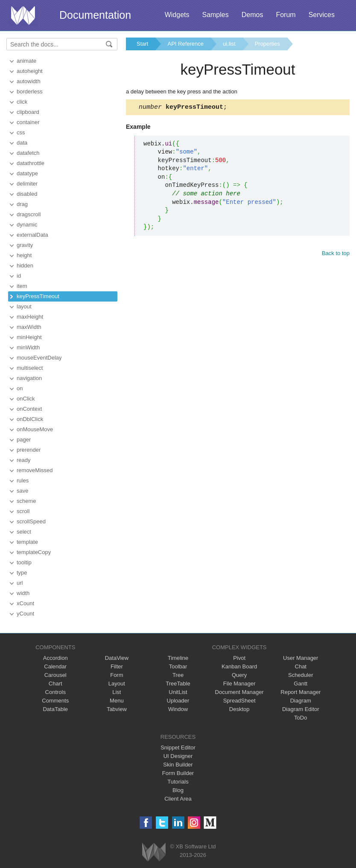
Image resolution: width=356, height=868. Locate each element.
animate (26, 61)
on (20, 388)
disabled (27, 194)
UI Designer (178, 756)
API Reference (185, 44)
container (28, 122)
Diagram (301, 701)
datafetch (28, 153)
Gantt (301, 684)
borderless (30, 91)
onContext (29, 409)
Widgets (177, 15)
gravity (25, 245)
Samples (215, 15)
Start (142, 44)
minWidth (28, 347)
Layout (117, 684)
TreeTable (178, 684)
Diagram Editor (301, 709)
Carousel (55, 675)
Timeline (178, 658)
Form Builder (178, 773)
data (22, 143)
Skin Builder (178, 765)
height (24, 255)
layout (24, 306)
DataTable (55, 709)
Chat (301, 666)
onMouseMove (35, 429)
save (22, 491)
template (27, 542)
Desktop (239, 709)
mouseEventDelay (39, 358)
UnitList (178, 692)
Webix (154, 852)
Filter (117, 666)
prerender (29, 450)
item (22, 286)
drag (22, 204)
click (22, 102)
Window (178, 709)
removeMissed (35, 470)
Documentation (95, 15)
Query (239, 675)
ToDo (301, 718)
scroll (23, 511)
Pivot (239, 658)
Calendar (55, 666)
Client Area (178, 799)
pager (24, 440)
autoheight (30, 71)
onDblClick (30, 419)
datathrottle (31, 163)
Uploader (178, 701)
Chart (55, 684)
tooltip (24, 562)
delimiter (27, 184)
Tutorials (178, 782)
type (22, 573)
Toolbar (178, 666)
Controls (55, 692)
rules (23, 480)
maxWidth (29, 327)
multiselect (30, 368)
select (24, 532)
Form (117, 675)
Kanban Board (239, 666)
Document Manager (239, 692)
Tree (178, 675)
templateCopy (34, 552)
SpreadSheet (239, 701)
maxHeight (30, 317)
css (21, 132)
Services (322, 15)
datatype (27, 173)
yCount (25, 614)
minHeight (29, 337)
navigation (29, 378)
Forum (286, 15)
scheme (26, 501)
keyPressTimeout (38, 296)
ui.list (229, 44)
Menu (117, 701)
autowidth (29, 81)
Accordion (55, 658)
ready (24, 460)
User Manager (301, 658)
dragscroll (29, 214)
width (23, 593)
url (20, 583)
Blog (178, 790)
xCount (25, 603)
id (19, 276)
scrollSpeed (31, 521)
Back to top (336, 254)
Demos (252, 15)
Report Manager (301, 692)
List (117, 692)
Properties (267, 44)
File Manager (239, 684)
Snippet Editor (178, 748)
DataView (117, 658)
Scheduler (301, 675)
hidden (25, 266)
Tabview (117, 709)
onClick (26, 399)
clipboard (28, 112)
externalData (32, 235)
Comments (55, 701)
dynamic (27, 225)
